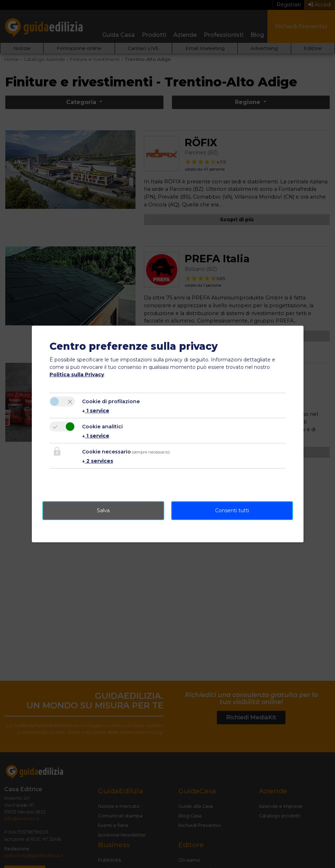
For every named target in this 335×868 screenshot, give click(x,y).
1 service (96, 411)
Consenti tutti (232, 510)
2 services (98, 461)
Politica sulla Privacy (77, 375)
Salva (103, 510)
